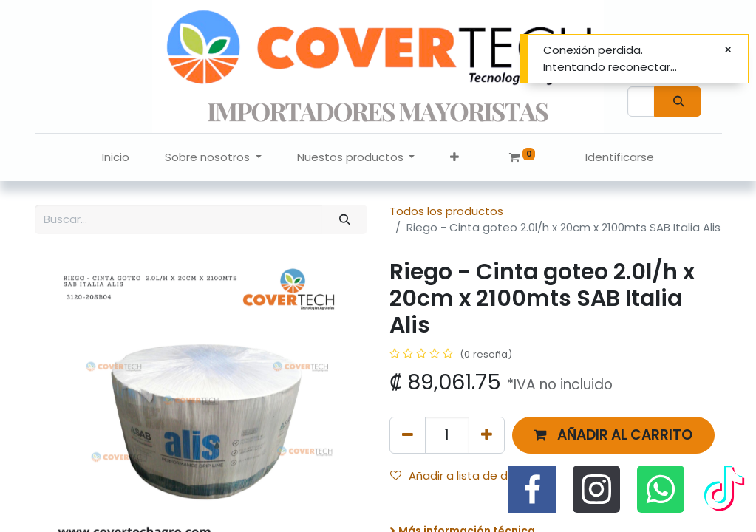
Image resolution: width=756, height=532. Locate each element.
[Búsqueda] (678, 102)
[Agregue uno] (487, 435)
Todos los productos (446, 211)
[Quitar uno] (408, 435)
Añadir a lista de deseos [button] (466, 475)
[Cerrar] (728, 50)
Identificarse (620, 157)
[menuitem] (116, 158)
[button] (454, 158)
